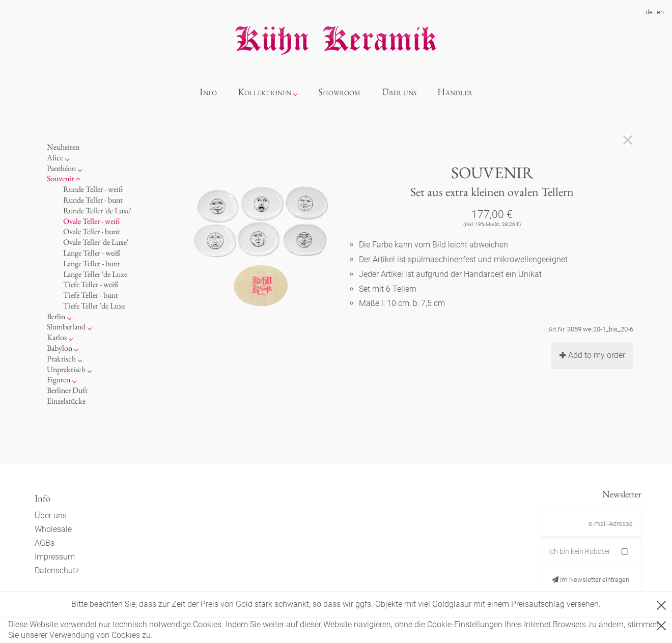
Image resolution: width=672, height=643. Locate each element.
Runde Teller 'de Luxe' (97, 211)
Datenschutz (57, 570)
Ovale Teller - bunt (91, 231)
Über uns (399, 92)
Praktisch (61, 359)
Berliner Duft (67, 390)
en (660, 12)
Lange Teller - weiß (92, 253)
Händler (455, 92)
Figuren (59, 380)
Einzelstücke (66, 401)
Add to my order (592, 355)
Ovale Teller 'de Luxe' (96, 242)
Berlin (56, 316)
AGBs (45, 543)
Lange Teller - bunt (92, 263)
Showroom (339, 92)
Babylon (60, 348)
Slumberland (66, 327)
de (649, 12)
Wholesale (53, 529)
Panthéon (61, 168)
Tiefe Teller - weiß (91, 284)
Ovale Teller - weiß (91, 221)
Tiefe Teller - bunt (91, 295)
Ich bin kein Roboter (579, 551)
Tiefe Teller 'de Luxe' (95, 306)
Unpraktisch (66, 369)
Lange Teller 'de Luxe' (96, 274)
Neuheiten (63, 147)
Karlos (57, 337)
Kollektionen (264, 92)
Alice (55, 158)
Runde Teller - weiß (93, 189)
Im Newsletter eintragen (591, 580)
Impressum (55, 557)
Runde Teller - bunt (93, 200)
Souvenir (60, 178)
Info (208, 92)
